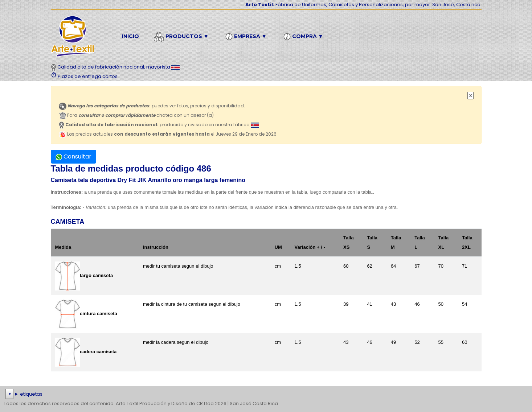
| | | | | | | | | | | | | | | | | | (266, 394)
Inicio (130, 36)
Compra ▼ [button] (304, 37)
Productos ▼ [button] (182, 37)
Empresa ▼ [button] (247, 37)
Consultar (73, 156)
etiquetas (31, 394)
